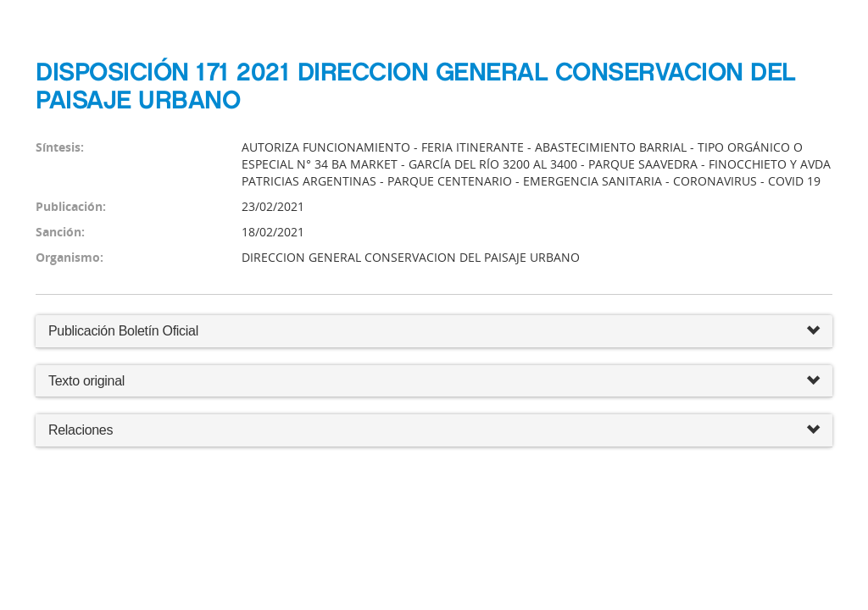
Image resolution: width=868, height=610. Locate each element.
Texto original (86, 381)
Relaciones (434, 431)
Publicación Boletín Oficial (123, 331)
